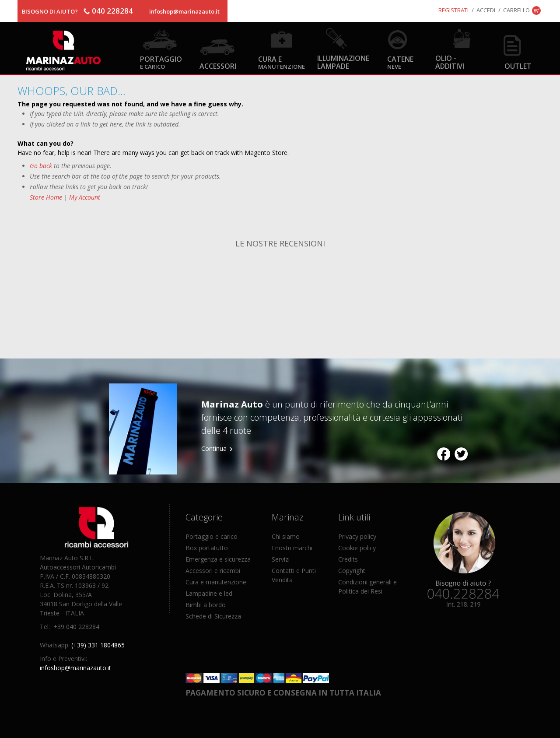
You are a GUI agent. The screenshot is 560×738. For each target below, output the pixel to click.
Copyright (352, 571)
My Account (85, 197)
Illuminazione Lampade (343, 62)
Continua (214, 448)
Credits (348, 559)
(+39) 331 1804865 (98, 645)
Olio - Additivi (450, 62)
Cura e (282, 62)
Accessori (218, 66)
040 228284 (112, 11)
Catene (400, 62)
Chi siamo (286, 536)
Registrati (453, 10)
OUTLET (518, 66)
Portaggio (161, 62)
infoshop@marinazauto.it (184, 11)
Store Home (46, 197)
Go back (41, 166)
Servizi (281, 559)
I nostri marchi (292, 548)
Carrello (516, 10)
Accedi (486, 10)
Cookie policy (357, 548)
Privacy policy (357, 536)
